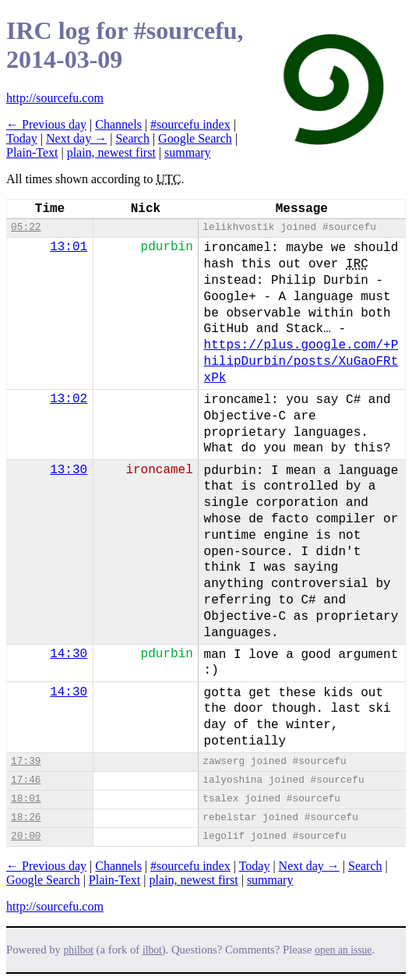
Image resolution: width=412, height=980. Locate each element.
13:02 (69, 399)
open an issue (343, 950)
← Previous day (46, 124)
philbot (79, 950)
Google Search (195, 138)
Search (132, 138)
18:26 (26, 817)
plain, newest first (111, 152)
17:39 (26, 761)
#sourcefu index (190, 124)
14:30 (69, 654)
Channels (118, 124)
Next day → (76, 138)
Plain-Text (32, 152)
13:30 (69, 470)
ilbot (152, 950)
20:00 (26, 836)
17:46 (26, 780)
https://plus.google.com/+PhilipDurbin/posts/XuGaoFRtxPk (301, 362)
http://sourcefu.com (55, 98)
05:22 (26, 227)
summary (188, 152)
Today (22, 138)
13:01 (69, 247)
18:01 (26, 799)
